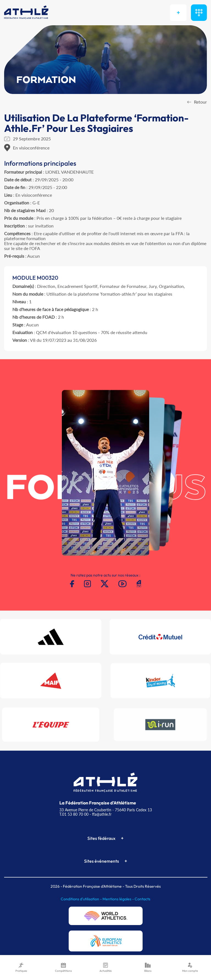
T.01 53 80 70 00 (74, 814)
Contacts (142, 899)
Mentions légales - (119, 899)
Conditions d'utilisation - (82, 899)
